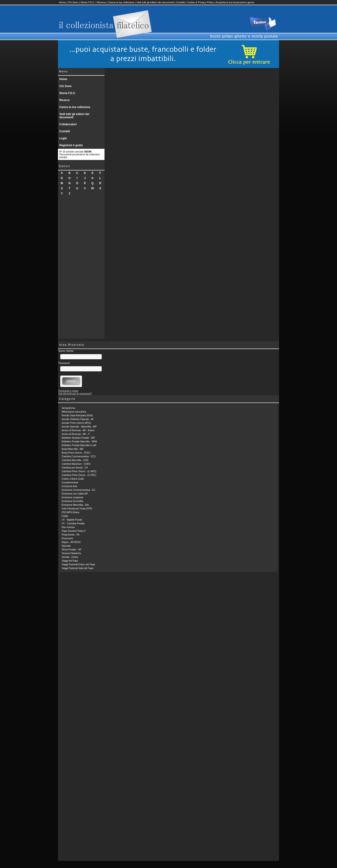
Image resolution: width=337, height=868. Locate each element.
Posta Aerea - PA (71, 535)
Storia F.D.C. (88, 2)
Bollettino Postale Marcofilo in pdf (79, 445)
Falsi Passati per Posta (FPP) (77, 509)
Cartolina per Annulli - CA (75, 468)
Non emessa (68, 527)
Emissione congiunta (72, 497)
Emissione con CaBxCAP (75, 494)
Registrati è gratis (71, 145)
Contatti (180, 2)
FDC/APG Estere (71, 512)
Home (62, 2)
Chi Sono (73, 2)
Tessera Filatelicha (71, 553)
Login (63, 138)
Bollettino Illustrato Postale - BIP (78, 438)
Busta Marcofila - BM (72, 449)
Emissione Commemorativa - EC (79, 490)
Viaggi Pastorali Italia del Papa (77, 568)
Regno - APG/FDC (71, 542)
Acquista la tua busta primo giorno (235, 2)
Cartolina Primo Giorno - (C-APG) (79, 471)
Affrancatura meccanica (74, 412)
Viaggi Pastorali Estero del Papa (78, 565)
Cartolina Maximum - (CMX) (76, 464)
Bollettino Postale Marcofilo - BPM (79, 442)
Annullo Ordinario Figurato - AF (78, 419)
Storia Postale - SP (71, 550)
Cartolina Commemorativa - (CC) (79, 456)
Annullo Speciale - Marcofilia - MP (79, 427)
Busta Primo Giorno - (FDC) (76, 453)
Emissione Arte (69, 486)
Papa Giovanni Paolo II (74, 531)
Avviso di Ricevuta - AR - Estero (78, 430)
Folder (65, 516)
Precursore (67, 538)
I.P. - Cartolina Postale (73, 524)
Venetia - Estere (70, 557)
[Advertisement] (81, 269)
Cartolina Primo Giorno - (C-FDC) (79, 475)
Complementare (70, 483)
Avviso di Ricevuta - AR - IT (76, 434)
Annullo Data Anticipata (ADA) (77, 415)
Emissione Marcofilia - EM (75, 505)
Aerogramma (68, 408)
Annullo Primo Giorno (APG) (76, 423)
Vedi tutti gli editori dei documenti (155, 2)
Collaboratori (68, 124)
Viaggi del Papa (70, 561)
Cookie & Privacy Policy (200, 2)
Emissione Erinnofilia (72, 501)
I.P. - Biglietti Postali (72, 520)
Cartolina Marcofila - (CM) (75, 460)
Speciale (66, 546)
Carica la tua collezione (121, 2)
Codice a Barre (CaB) (73, 479)
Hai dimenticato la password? (75, 393)
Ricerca (101, 2)
